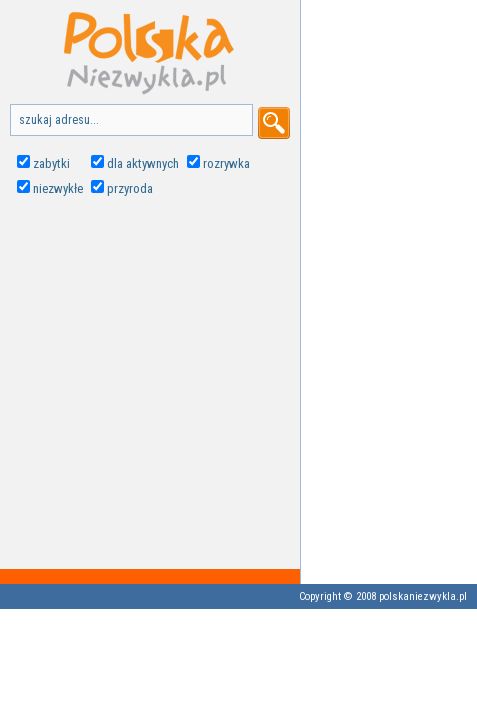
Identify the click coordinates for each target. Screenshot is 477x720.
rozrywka (226, 163)
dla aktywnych (143, 163)
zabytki (51, 163)
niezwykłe (58, 188)
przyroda (130, 188)
